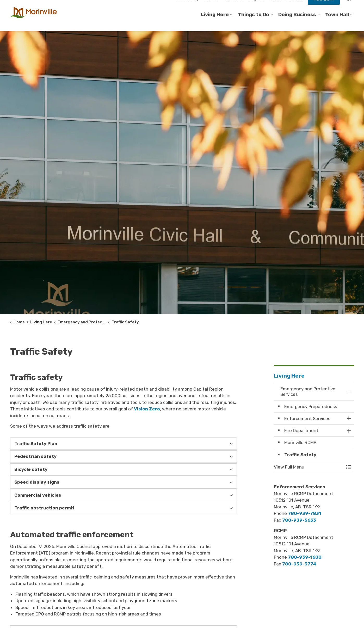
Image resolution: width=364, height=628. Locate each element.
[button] (309, 467)
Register (257, 8)
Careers (211, 8)
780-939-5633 (299, 520)
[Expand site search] (349, 8)
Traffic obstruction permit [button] (44, 508)
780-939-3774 (299, 564)
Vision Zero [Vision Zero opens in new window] (147, 409)
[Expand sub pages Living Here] (231, 23)
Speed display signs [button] (37, 482)
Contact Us (233, 8)
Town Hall (337, 23)
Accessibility (188, 8)
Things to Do (254, 23)
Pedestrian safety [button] (35, 456)
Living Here (215, 23)
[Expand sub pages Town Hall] (351, 23)
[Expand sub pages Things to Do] (272, 23)
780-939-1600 (305, 557)
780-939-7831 (304, 513)
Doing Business (297, 23)
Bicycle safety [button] (31, 469)
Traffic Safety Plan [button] (36, 444)
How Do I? (324, 8)
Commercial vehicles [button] (38, 495)
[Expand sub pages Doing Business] (319, 23)
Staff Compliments (286, 8)
